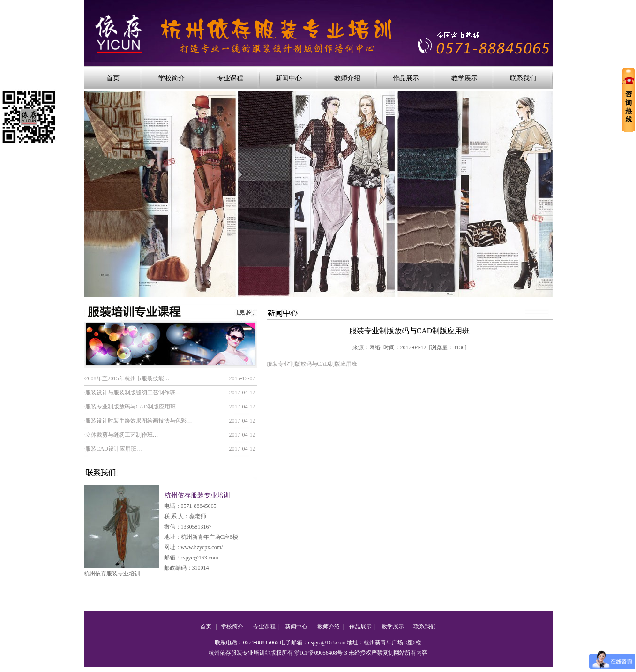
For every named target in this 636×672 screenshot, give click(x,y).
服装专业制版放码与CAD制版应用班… (133, 407)
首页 (113, 78)
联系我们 (523, 78)
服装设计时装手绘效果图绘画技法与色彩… (139, 421)
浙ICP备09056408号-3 (321, 653)
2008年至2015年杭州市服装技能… (127, 378)
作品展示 (406, 78)
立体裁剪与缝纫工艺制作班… (122, 435)
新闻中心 (289, 78)
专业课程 (230, 78)
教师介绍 (347, 78)
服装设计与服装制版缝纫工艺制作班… (133, 393)
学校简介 (172, 78)
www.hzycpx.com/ (202, 547)
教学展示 (464, 78)
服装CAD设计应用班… (114, 449)
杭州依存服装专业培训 (112, 574)
